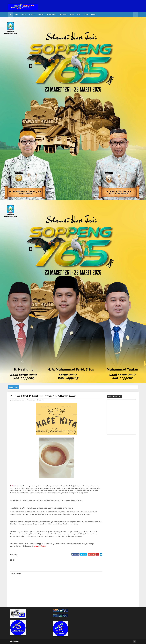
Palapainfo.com (16, 486)
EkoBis (72, 15)
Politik (23, 15)
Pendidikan (63, 15)
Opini (79, 15)
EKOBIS (41, 400)
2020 (18, 641)
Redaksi (93, 15)
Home (16, 15)
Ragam (86, 15)
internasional (52, 15)
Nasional (41, 15)
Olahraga (32, 15)
